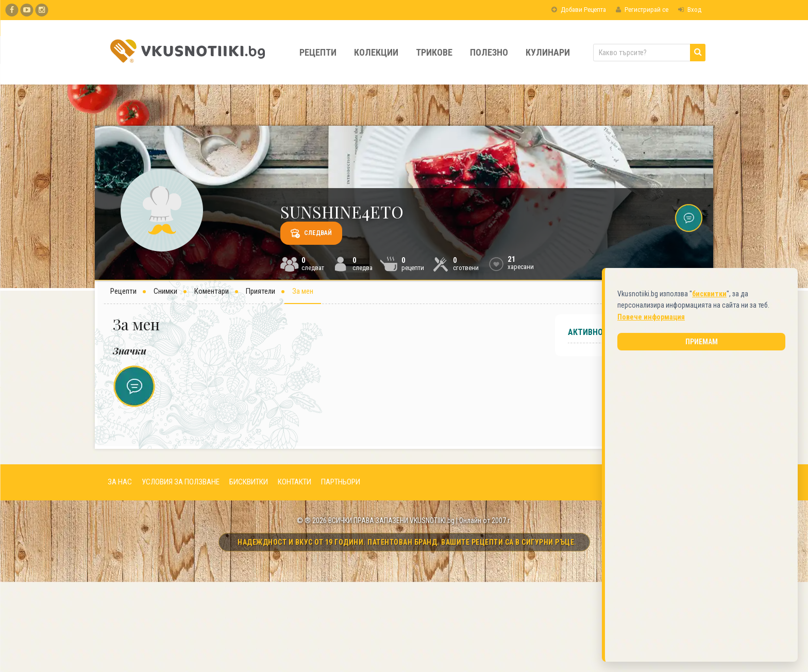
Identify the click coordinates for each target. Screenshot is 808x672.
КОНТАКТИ (294, 482)
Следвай (311, 233)
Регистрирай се (642, 10)
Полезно (489, 52)
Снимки (165, 291)
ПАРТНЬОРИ (341, 482)
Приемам (702, 340)
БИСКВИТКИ (249, 482)
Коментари (212, 291)
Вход (690, 10)
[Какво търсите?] (649, 53)
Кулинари (548, 52)
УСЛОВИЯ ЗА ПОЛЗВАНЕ (181, 482)
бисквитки (709, 292)
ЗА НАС (120, 482)
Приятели (260, 291)
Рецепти (318, 52)
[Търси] (698, 53)
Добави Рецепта (579, 10)
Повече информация (651, 315)
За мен (303, 291)
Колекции (376, 52)
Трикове (434, 52)
